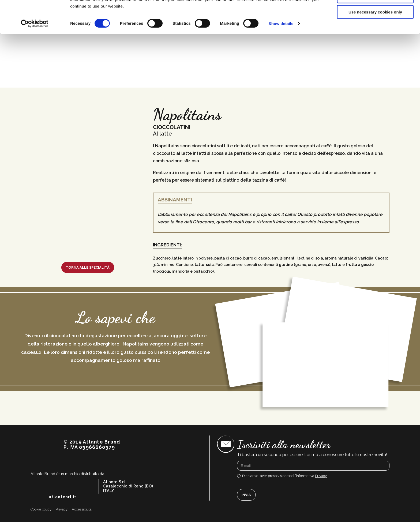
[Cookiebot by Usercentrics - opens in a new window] (35, 56)
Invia (246, 495)
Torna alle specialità (88, 267)
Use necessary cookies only (375, 45)
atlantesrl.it (63, 497)
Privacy (321, 476)
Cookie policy (41, 509)
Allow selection (375, 29)
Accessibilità (82, 509)
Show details (281, 56)
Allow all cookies (375, 13)
